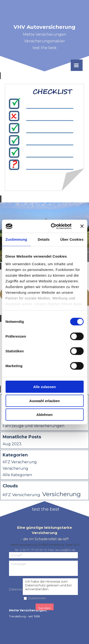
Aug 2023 (12, 444)
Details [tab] (44, 239)
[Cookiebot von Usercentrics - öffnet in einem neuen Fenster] (53, 226)
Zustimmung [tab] (16, 239)
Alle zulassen (44, 387)
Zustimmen (37, 598)
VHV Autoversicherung (44, 27)
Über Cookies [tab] (72, 239)
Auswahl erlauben (44, 401)
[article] (44, 137)
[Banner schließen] (82, 226)
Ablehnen (44, 415)
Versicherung (15, 468)
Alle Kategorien (17, 475)
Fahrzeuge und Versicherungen (33, 426)
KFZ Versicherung (20, 462)
